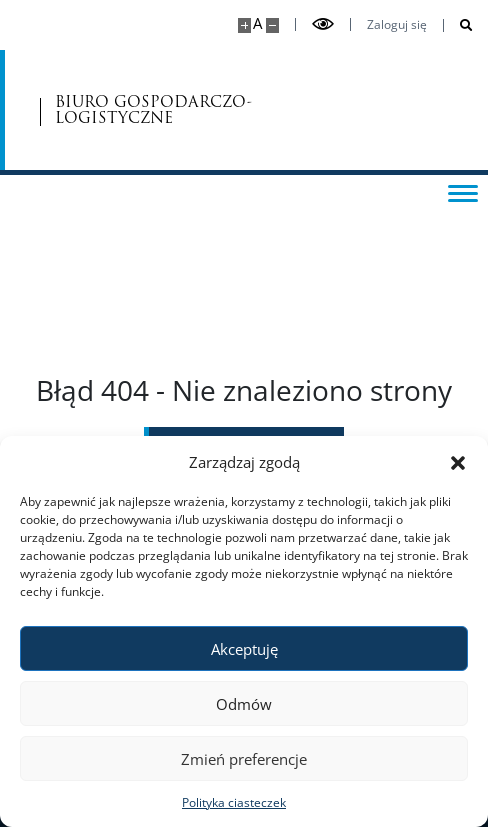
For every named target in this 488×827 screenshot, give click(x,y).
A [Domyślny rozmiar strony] (257, 23)
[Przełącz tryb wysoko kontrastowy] (323, 24)
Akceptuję (244, 649)
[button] (458, 462)
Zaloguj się (397, 25)
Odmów (244, 704)
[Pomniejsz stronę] (272, 25)
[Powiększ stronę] (244, 25)
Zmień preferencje (244, 759)
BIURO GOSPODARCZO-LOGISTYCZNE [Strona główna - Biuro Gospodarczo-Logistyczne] (141, 110)
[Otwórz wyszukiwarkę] (458, 25)
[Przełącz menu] (463, 192)
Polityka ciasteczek (234, 802)
